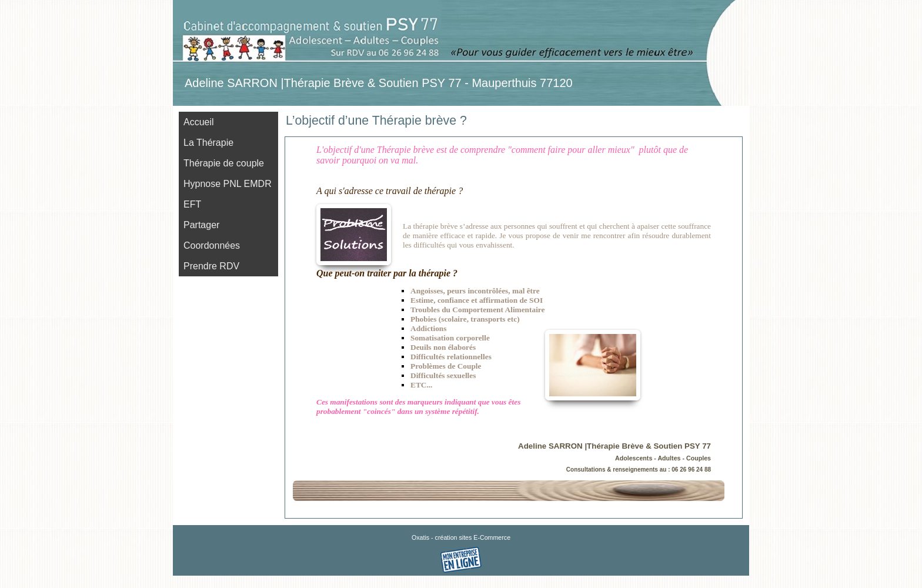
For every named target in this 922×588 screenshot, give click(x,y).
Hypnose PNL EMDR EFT (228, 194)
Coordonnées (212, 245)
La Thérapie (208, 143)
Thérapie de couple (224, 163)
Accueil (199, 122)
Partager (201, 225)
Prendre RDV (211, 266)
